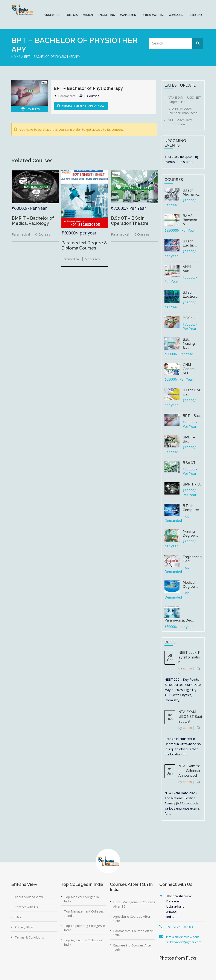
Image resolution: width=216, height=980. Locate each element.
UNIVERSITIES (52, 15)
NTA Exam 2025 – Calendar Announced (183, 111)
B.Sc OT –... (192, 463)
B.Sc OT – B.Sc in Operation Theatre (130, 221)
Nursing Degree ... (190, 533)
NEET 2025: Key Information (180, 122)
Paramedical (67, 96)
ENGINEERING (107, 15)
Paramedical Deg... (179, 620)
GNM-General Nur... (189, 369)
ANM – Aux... (188, 269)
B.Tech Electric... (190, 243)
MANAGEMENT (129, 15)
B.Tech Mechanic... (191, 192)
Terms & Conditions (29, 937)
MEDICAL (88, 15)
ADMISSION (176, 15)
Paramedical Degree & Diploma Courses (84, 245)
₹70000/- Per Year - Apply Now (81, 106)
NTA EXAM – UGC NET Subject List (184, 100)
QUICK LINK (195, 15)
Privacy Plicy (24, 927)
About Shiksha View (29, 897)
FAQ (18, 917)
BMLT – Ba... (189, 439)
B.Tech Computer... (192, 508)
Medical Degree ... (190, 585)
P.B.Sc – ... (190, 318)
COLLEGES (72, 15)
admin (187, 668)
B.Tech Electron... (190, 294)
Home (16, 57)
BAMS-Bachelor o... (190, 220)
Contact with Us (26, 907)
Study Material (154, 15)
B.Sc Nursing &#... (189, 344)
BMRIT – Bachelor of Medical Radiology (33, 221)
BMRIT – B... (192, 484)
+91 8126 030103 (180, 927)
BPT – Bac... (192, 416)
